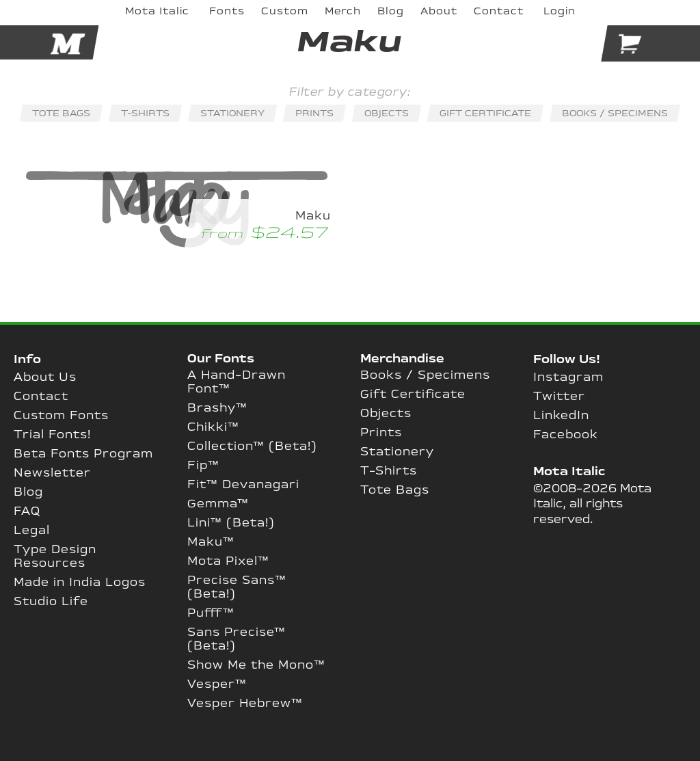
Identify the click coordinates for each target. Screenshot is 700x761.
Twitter (559, 397)
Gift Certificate (413, 395)
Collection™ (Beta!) (252, 446)
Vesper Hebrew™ (245, 704)
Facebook (566, 435)
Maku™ (211, 542)
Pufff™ (211, 613)
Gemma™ (218, 504)
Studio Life (51, 602)
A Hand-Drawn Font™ (237, 382)
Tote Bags (395, 490)
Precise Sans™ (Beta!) (237, 587)
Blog (28, 492)
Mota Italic (569, 472)
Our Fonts (221, 359)
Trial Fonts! (52, 435)
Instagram (568, 377)
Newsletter (52, 473)
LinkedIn (561, 416)
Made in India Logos (80, 583)
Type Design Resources (55, 557)
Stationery (397, 452)
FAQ (27, 511)
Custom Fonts (61, 416)
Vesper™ (217, 684)
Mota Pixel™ (228, 561)
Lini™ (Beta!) (231, 523)
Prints (381, 433)
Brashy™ (217, 408)
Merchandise (402, 359)
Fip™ (203, 466)
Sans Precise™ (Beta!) (237, 639)
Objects (386, 414)
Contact (41, 397)
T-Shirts (389, 471)
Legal (32, 531)
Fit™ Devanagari (243, 485)
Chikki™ (213, 427)
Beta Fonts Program (83, 454)
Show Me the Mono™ (256, 665)
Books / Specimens (425, 375)
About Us (45, 377)
